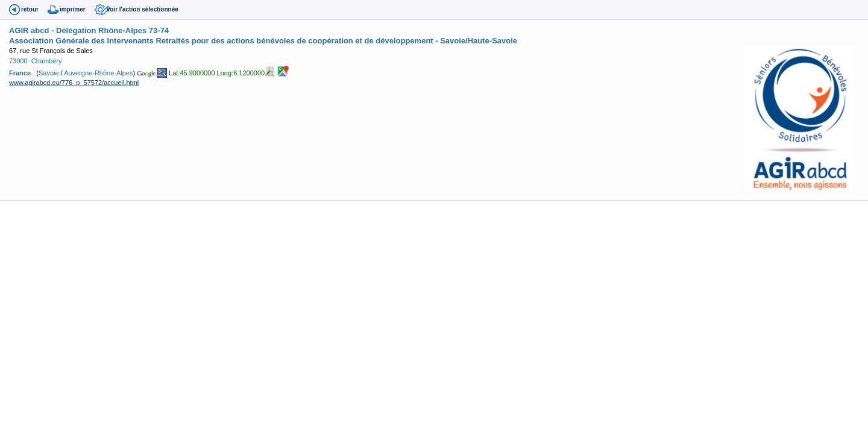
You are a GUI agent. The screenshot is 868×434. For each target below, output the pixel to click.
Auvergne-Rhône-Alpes (98, 73)
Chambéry (47, 61)
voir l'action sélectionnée (143, 9)
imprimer (73, 9)
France (20, 73)
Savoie (49, 73)
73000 (18, 61)
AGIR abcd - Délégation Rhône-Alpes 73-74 (89, 30)
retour (30, 9)
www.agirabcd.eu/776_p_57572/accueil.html (74, 83)
